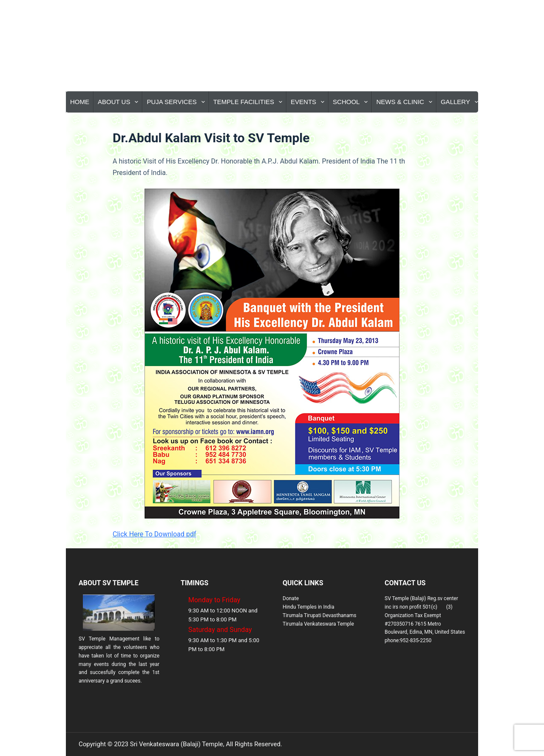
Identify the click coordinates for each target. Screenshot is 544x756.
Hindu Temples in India (309, 607)
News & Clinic (406, 102)
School (352, 102)
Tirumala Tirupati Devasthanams (319, 615)
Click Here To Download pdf (154, 534)
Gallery (461, 102)
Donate (291, 598)
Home (80, 102)
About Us (120, 102)
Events (309, 102)
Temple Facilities (249, 102)
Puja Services (177, 102)
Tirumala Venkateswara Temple (318, 624)
